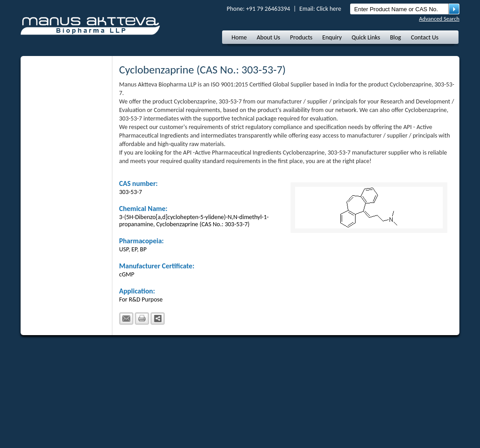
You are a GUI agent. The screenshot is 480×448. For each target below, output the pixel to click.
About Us (268, 37)
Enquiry (332, 37)
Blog (396, 37)
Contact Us (425, 37)
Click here (329, 9)
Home (239, 37)
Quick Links (366, 37)
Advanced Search (439, 19)
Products (301, 37)
